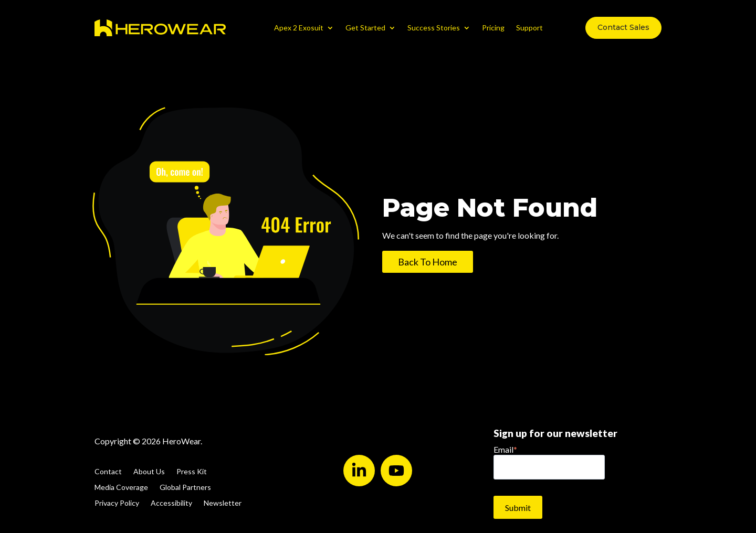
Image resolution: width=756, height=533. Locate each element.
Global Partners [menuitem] (185, 488)
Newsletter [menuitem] (223, 503)
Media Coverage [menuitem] (121, 488)
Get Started (365, 28)
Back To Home (428, 262)
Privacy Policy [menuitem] (117, 503)
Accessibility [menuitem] (171, 503)
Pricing (493, 28)
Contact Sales (623, 27)
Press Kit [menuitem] (192, 472)
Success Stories (434, 28)
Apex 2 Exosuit (299, 28)
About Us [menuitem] (149, 472)
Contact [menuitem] (108, 472)
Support (529, 28)
